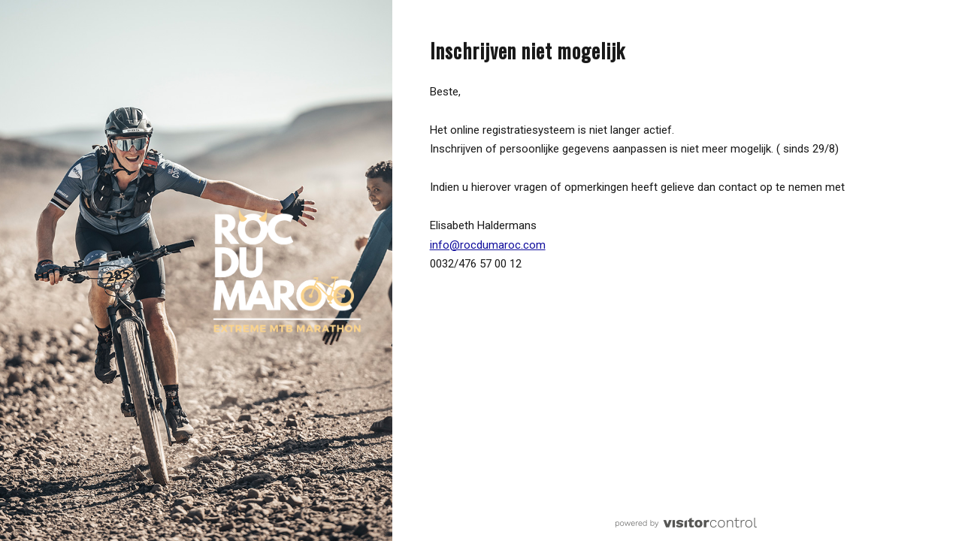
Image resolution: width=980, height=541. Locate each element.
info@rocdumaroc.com (488, 245)
